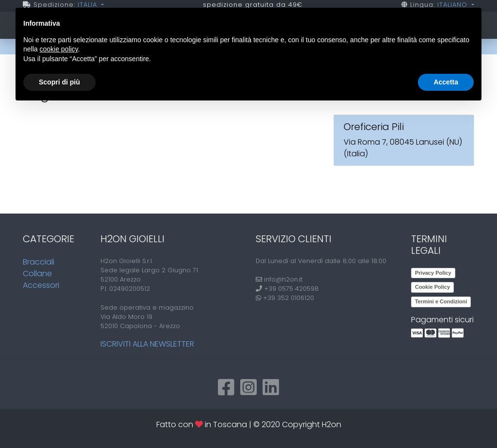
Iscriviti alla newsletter (147, 344)
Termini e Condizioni (441, 301)
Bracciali (39, 262)
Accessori (41, 285)
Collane (37, 274)
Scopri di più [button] (59, 82)
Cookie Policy (432, 287)
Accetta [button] (446, 82)
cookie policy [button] (58, 49)
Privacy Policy (433, 273)
